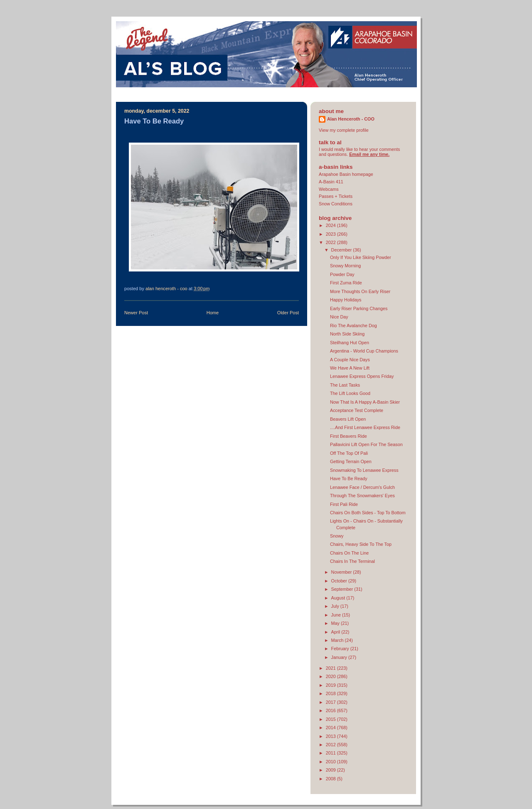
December (342, 250)
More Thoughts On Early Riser (360, 291)
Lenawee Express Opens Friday (362, 376)
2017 (331, 702)
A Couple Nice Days (350, 360)
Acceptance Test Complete (357, 410)
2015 (331, 719)
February (341, 649)
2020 (331, 676)
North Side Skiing (347, 334)
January (340, 657)
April (336, 632)
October (340, 581)
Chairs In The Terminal (352, 561)
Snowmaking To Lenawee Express (364, 470)
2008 (331, 779)
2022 (331, 242)
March (338, 640)
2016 (331, 710)
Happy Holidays (346, 300)
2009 (331, 770)
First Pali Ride (344, 504)
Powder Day (342, 274)
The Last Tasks (345, 385)
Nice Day (339, 317)
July (336, 606)
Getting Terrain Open (351, 461)
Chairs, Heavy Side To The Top (361, 544)
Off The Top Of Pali (349, 453)
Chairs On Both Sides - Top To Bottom (368, 513)
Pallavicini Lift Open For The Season (366, 444)
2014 (331, 728)
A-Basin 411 (331, 182)
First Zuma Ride (346, 283)
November (342, 572)
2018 (331, 693)
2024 (331, 225)
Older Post (288, 313)
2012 (331, 745)
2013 (331, 736)
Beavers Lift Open (348, 419)
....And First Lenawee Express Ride (365, 427)
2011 (331, 753)
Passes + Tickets (336, 196)
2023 (331, 234)
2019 (331, 685)
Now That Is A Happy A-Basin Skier (365, 402)
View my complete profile (344, 130)
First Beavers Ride (349, 436)
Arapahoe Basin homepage (346, 174)
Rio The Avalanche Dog (353, 326)
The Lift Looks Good (350, 393)
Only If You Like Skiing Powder (361, 257)
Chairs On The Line (349, 553)
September (343, 589)
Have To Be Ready (349, 478)
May (336, 623)
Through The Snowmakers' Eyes (362, 496)
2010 (331, 762)
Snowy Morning (345, 266)
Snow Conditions (336, 204)
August (339, 598)
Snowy (337, 536)
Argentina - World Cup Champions (364, 351)
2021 (331, 668)
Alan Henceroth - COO (351, 119)
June (337, 615)
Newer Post (136, 313)
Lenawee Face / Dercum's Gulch (362, 487)
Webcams (329, 189)
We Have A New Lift (350, 368)
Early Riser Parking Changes (359, 308)
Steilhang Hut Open (350, 343)
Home (213, 313)
